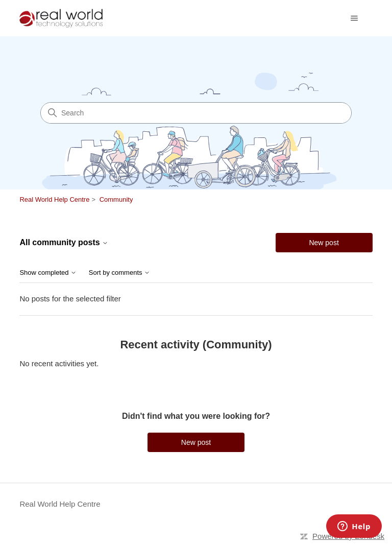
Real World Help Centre (54, 199)
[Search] (196, 113)
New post (324, 243)
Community (116, 199)
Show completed (48, 273)
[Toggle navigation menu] (354, 18)
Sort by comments (119, 273)
